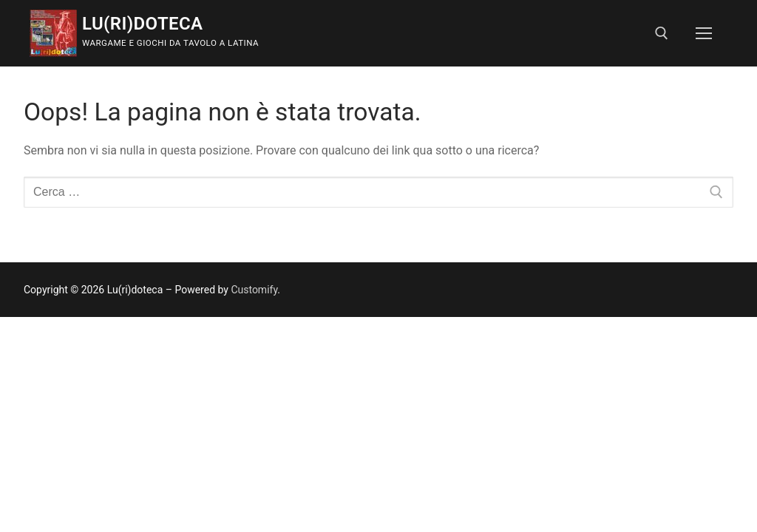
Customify (254, 290)
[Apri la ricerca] (662, 33)
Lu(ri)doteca (143, 24)
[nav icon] (704, 33)
